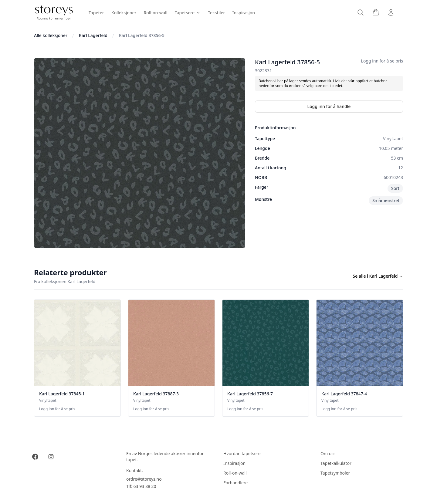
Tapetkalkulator (336, 463)
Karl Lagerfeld (93, 35)
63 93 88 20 (145, 486)
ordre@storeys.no (144, 479)
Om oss (328, 453)
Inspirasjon (234, 463)
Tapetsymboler (335, 473)
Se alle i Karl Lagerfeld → (378, 276)
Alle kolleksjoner (51, 35)
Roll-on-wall (235, 473)
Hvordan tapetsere (242, 453)
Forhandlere (235, 483)
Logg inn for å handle (329, 106)
